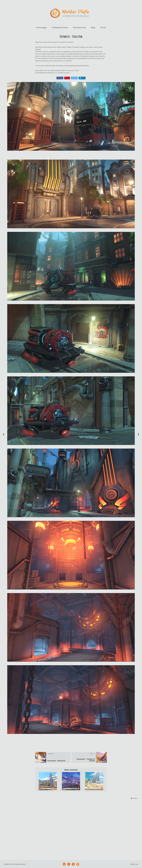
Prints (103, 28)
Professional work (60, 28)
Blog (93, 28)
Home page (41, 28)
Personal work (79, 28)
